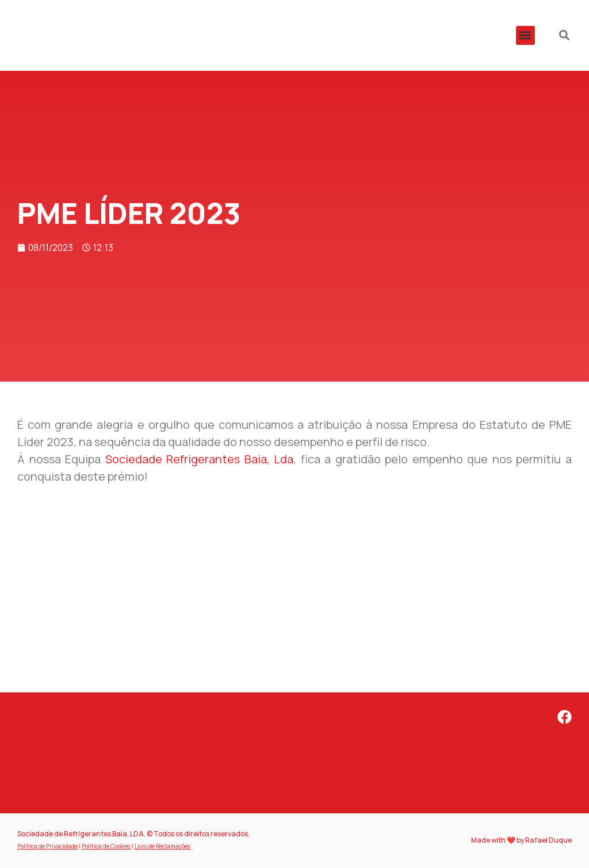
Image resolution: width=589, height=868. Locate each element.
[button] (525, 35)
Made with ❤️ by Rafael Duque (521, 840)
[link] (200, 459)
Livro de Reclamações (162, 846)
